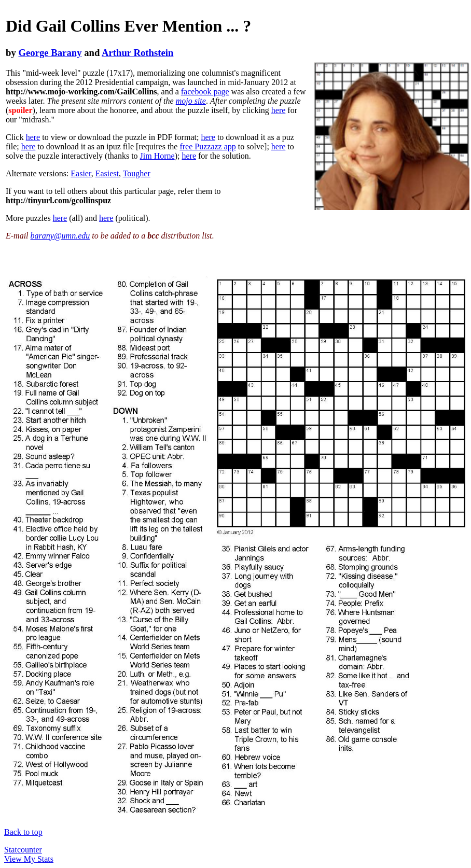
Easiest (107, 173)
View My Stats (29, 859)
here (279, 110)
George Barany (50, 53)
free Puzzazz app (207, 146)
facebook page (205, 92)
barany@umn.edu (60, 236)
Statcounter (23, 850)
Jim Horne (157, 156)
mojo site (191, 101)
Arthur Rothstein (137, 53)
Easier (81, 173)
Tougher (137, 173)
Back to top (23, 832)
